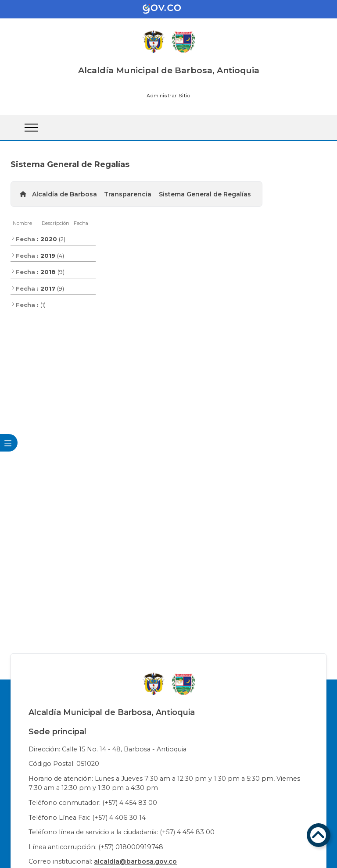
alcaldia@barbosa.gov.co (135, 861)
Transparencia (128, 194)
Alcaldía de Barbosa (65, 194)
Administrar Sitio (168, 96)
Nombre (22, 223)
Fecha (81, 223)
